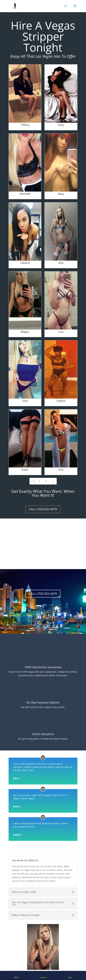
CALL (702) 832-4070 (43, 509)
